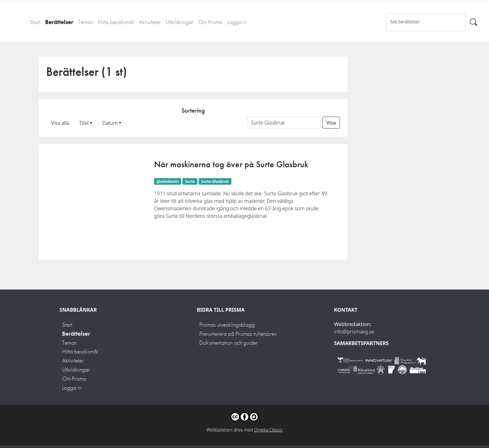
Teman (86, 22)
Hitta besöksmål (116, 22)
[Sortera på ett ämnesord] (284, 123)
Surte (190, 181)
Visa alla (60, 123)
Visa (331, 123)
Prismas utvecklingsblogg (227, 325)
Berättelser (59, 22)
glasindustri (168, 181)
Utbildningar (179, 22)
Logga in (237, 22)
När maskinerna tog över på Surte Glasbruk (231, 164)
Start (35, 22)
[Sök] (474, 22)
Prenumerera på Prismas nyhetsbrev (238, 334)
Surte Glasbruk (215, 181)
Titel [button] (84, 123)
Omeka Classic (269, 430)
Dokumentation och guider (228, 343)
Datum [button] (110, 123)
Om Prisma (210, 22)
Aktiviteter (150, 22)
